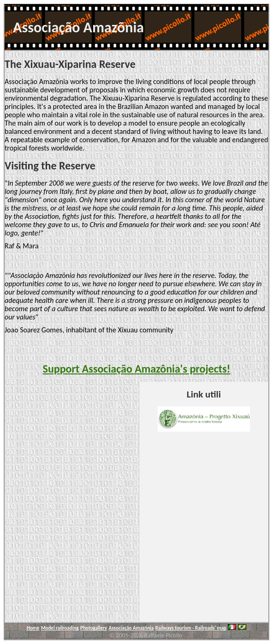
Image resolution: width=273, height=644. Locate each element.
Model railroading (60, 628)
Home (33, 628)
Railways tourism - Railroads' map (191, 628)
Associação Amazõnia (131, 628)
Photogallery (94, 628)
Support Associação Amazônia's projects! (137, 369)
